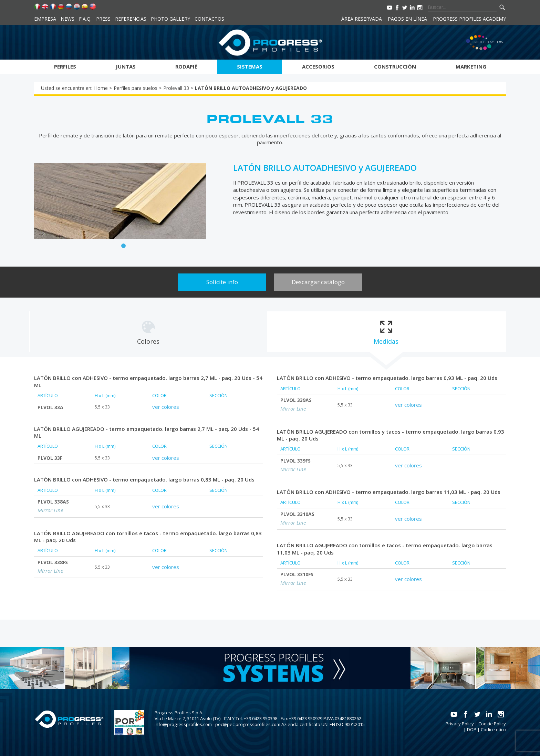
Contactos (209, 19)
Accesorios (318, 66)
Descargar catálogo (318, 282)
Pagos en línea (407, 19)
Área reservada (362, 19)
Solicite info (222, 282)
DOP (472, 729)
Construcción (395, 66)
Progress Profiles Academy (469, 19)
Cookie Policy (492, 724)
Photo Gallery (170, 19)
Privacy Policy (460, 724)
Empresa (45, 19)
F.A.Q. (85, 19)
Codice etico (493, 729)
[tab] (148, 332)
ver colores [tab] (166, 407)
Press (103, 19)
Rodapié (186, 66)
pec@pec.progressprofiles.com (248, 724)
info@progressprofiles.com (183, 724)
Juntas (126, 66)
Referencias (131, 19)
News (67, 19)
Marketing (471, 66)
